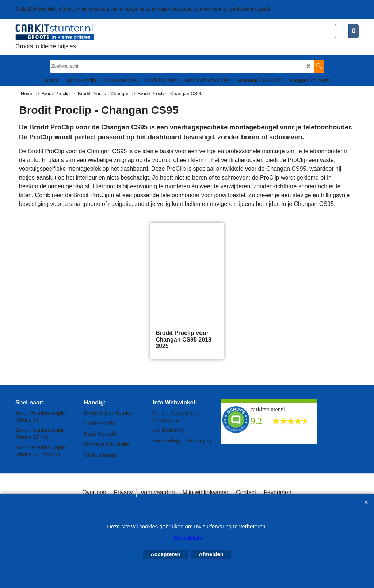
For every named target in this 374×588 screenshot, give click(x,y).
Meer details (188, 538)
